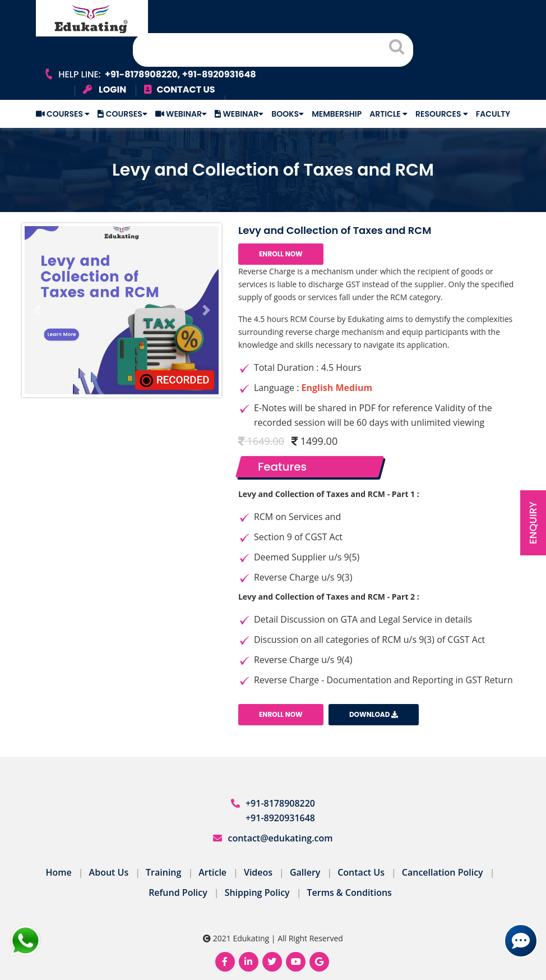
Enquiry (533, 523)
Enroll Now (281, 254)
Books (288, 114)
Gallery (305, 872)
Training (163, 872)
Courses (63, 114)
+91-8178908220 (280, 803)
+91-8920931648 (280, 818)
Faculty (493, 114)
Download (374, 714)
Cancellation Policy (443, 872)
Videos (258, 872)
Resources (442, 114)
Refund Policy (178, 892)
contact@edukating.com (280, 838)
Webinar (181, 114)
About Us (109, 872)
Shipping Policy (257, 892)
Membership (337, 114)
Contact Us (361, 872)
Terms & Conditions (349, 892)
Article (388, 114)
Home (59, 872)
